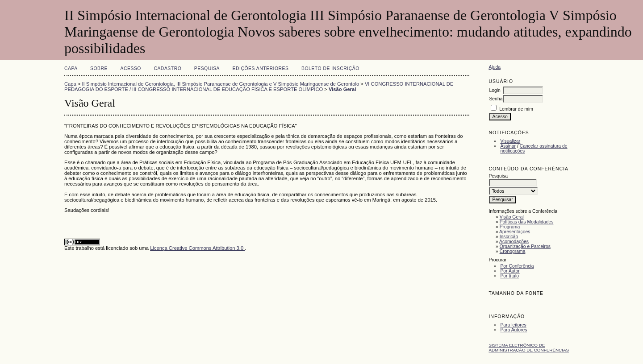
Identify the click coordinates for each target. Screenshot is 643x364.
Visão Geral (512, 217)
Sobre (99, 68)
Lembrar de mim (516, 109)
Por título (509, 276)
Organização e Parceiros (525, 246)
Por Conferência (517, 266)
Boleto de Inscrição (330, 68)
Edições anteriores (261, 68)
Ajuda (495, 67)
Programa (510, 227)
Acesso (131, 68)
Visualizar (510, 141)
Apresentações (515, 232)
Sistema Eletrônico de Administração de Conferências (529, 347)
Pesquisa (207, 68)
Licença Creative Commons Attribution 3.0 (197, 248)
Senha (496, 99)
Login (495, 90)
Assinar (508, 146)
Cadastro (167, 68)
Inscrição (509, 237)
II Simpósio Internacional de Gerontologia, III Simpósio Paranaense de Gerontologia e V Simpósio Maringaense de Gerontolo (221, 84)
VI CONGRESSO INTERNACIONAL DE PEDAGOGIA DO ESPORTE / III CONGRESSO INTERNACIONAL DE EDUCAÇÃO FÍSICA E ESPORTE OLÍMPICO (259, 87)
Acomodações (514, 242)
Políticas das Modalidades (527, 222)
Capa (71, 68)
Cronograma (513, 251)
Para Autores (514, 330)
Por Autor (510, 271)
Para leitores (513, 325)
